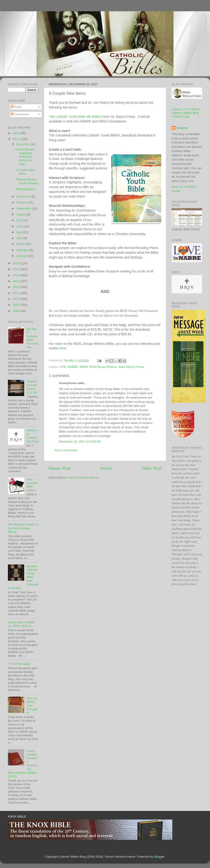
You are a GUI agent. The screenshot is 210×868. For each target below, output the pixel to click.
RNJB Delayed (26, 189)
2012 (16, 287)
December (24, 144)
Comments (20, 114)
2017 (16, 139)
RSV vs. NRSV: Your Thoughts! (32, 706)
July (19, 220)
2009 (16, 305)
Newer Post (60, 468)
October (22, 202)
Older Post (151, 468)
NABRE (73, 367)
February (23, 250)
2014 (16, 275)
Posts (16, 107)
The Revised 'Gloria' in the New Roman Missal (23, 528)
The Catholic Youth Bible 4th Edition (76, 117)
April (20, 238)
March (21, 244)
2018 (16, 133)
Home (106, 468)
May (20, 232)
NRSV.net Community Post (32, 436)
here (116, 315)
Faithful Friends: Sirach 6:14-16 (32, 387)
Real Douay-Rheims (103, 367)
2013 (16, 281)
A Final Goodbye (19, 664)
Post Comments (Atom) (83, 478)
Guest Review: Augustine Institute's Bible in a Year (26, 157)
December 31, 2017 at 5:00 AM (80, 441)
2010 (16, 299)
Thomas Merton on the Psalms (27, 181)
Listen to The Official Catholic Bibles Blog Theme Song (185, 113)
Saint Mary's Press (131, 367)
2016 (16, 263)
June (20, 226)
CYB (63, 367)
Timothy (182, 128)
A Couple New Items (25, 172)
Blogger (159, 857)
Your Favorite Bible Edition (32, 485)
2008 (16, 311)
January (22, 256)
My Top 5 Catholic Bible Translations (32, 338)
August (21, 214)
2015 (16, 269)
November (24, 197)
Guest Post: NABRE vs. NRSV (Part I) (22, 624)
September (24, 208)
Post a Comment (66, 450)
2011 (16, 293)
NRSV (84, 367)
